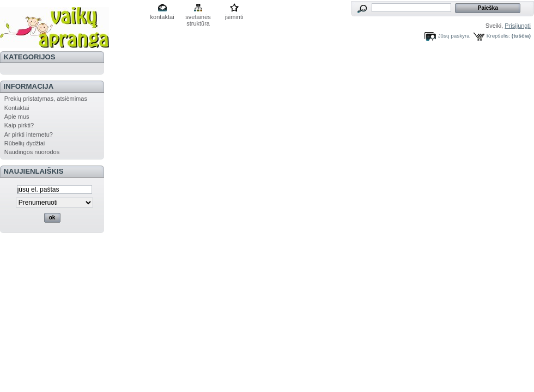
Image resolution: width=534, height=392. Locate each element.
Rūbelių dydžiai (25, 143)
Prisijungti (518, 26)
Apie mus (17, 117)
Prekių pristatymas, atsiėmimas (46, 99)
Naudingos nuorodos (32, 152)
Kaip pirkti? (19, 125)
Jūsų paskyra (454, 36)
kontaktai (162, 17)
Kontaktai (17, 108)
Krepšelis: (498, 36)
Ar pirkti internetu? (29, 134)
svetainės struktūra (198, 18)
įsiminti (234, 17)
